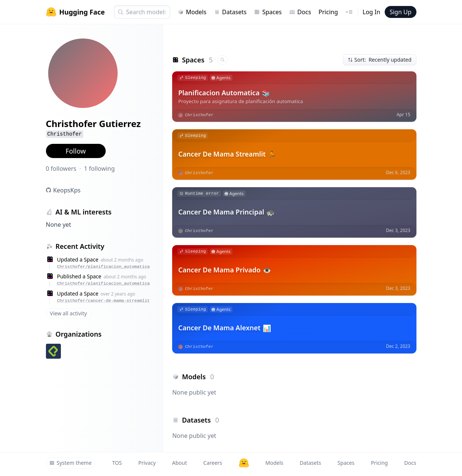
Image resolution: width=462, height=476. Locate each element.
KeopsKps (67, 190)
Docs (300, 12)
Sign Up (400, 12)
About (180, 463)
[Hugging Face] (244, 463)
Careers (213, 463)
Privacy (147, 463)
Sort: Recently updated (380, 60)
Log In (371, 12)
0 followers (61, 169)
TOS (117, 463)
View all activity (69, 313)
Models (192, 12)
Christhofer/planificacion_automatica (103, 267)
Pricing (328, 12)
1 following (100, 169)
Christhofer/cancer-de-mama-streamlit (103, 301)
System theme (71, 463)
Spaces (268, 12)
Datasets (230, 12)
